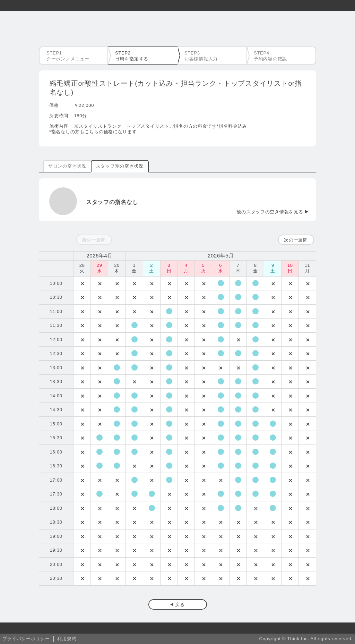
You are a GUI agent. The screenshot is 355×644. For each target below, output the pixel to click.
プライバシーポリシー (26, 639)
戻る (180, 605)
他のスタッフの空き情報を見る (270, 212)
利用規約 (67, 639)
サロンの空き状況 (67, 166)
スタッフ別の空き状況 (120, 166)
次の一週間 (296, 240)
